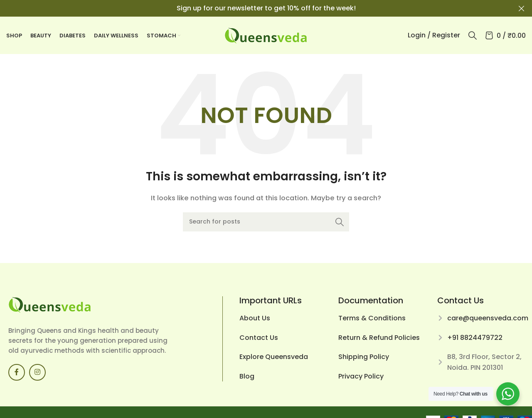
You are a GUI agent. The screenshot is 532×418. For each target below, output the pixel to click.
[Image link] (50, 304)
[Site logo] (266, 35)
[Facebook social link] (17, 372)
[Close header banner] (522, 8)
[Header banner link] (254, 8)
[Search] (473, 35)
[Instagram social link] (37, 372)
